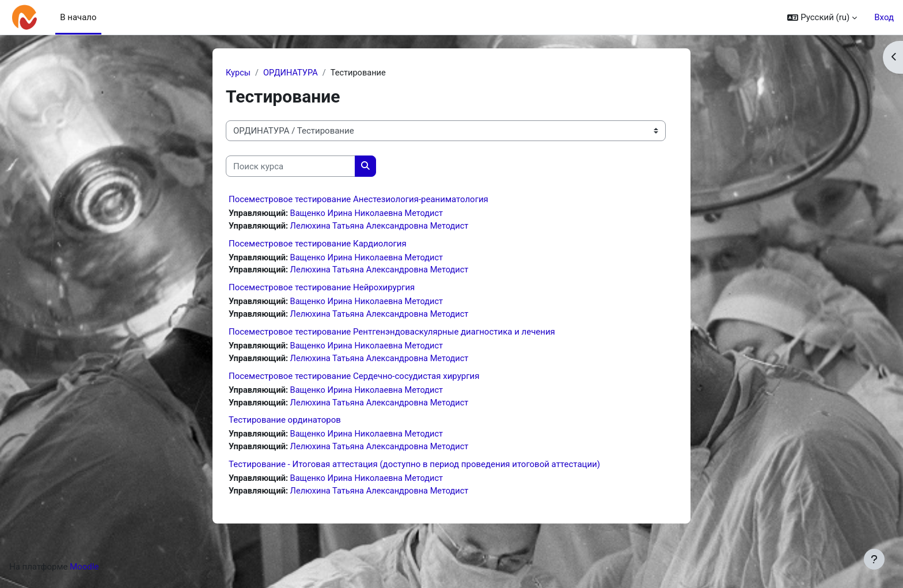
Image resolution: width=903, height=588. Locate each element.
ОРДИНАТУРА (292, 73)
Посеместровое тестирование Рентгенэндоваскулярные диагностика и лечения (392, 335)
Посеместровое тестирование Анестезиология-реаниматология (358, 200)
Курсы (238, 73)
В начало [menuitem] (78, 17)
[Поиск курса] (291, 167)
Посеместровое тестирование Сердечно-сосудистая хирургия (354, 380)
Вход (884, 17)
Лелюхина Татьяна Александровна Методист (384, 227)
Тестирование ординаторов (285, 424)
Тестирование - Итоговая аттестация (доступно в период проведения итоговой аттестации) (414, 469)
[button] (822, 18)
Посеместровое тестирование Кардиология (318, 245)
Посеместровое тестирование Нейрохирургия (322, 290)
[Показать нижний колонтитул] (874, 559)
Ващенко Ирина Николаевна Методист (371, 214)
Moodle (84, 572)
